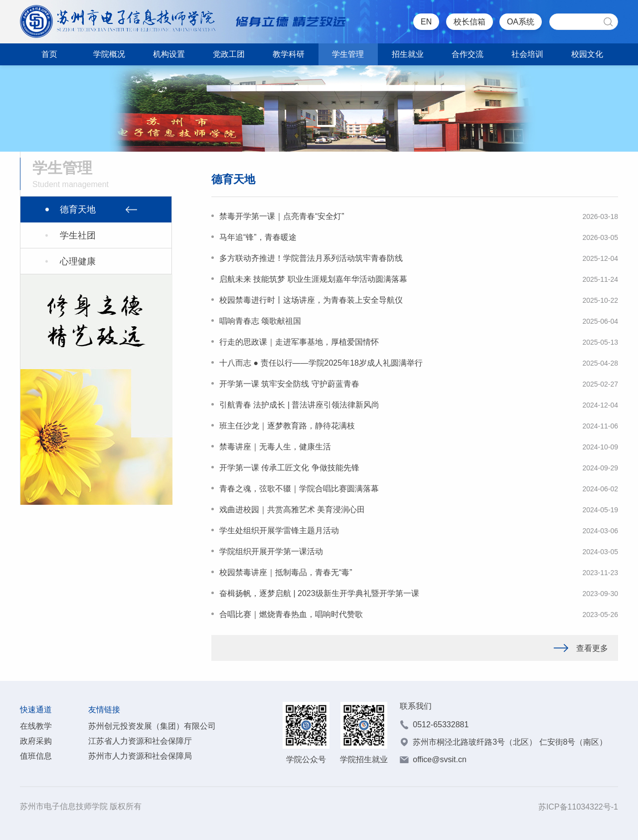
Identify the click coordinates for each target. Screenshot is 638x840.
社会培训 (527, 54)
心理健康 (78, 261)
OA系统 (521, 22)
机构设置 (169, 54)
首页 (49, 54)
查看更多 (581, 648)
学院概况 (109, 54)
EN (426, 22)
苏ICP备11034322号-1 (578, 807)
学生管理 (348, 54)
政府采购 (36, 741)
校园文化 (587, 54)
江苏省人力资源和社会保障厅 (140, 741)
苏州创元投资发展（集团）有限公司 (152, 726)
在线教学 (36, 726)
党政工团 (229, 54)
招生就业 (408, 54)
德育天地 (78, 210)
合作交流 (468, 54)
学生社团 (78, 235)
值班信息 (36, 756)
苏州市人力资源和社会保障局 (140, 756)
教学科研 (289, 54)
